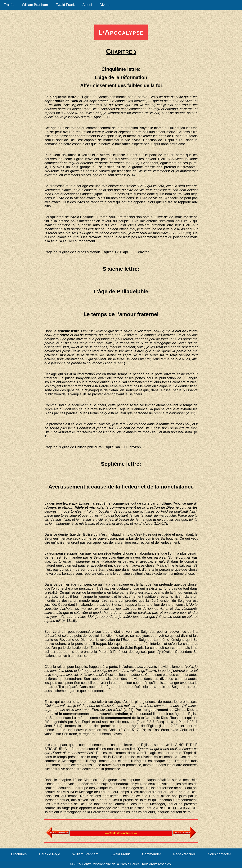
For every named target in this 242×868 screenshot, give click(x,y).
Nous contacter (219, 854)
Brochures (19, 854)
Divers (104, 5)
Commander (152, 854)
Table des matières (70, 830)
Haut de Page (50, 854)
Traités (9, 5)
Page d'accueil (184, 854)
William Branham (35, 5)
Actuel (87, 5)
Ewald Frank (65, 5)
